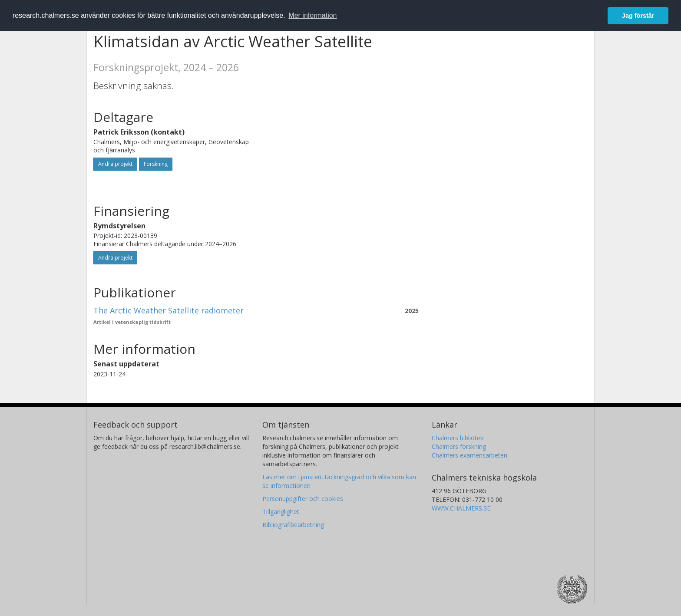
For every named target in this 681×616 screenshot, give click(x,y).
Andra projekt (115, 164)
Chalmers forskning (459, 446)
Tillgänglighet (281, 512)
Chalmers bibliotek (458, 438)
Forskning (156, 164)
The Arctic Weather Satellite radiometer (169, 310)
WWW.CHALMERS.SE (461, 508)
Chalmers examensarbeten (469, 455)
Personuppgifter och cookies (303, 499)
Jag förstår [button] (638, 16)
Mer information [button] (312, 15)
